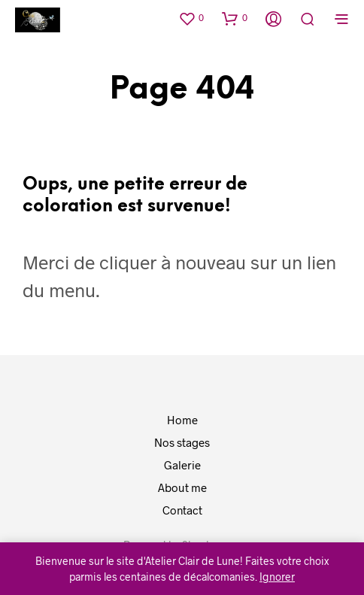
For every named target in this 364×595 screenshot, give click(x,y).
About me (182, 487)
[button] (191, 18)
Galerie (182, 465)
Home (182, 420)
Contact (182, 510)
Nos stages (182, 442)
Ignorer (277, 577)
